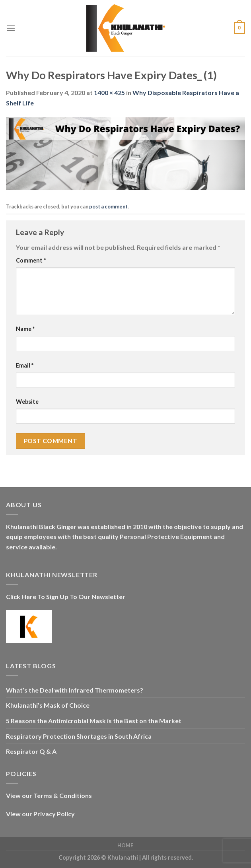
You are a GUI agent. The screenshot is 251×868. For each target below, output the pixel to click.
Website (27, 402)
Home (125, 846)
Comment (31, 260)
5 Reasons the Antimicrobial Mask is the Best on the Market (94, 721)
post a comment (108, 206)
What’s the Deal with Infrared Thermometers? (75, 690)
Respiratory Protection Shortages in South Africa (79, 736)
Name (25, 329)
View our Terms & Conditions (49, 795)
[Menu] (11, 28)
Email (25, 365)
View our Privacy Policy (40, 814)
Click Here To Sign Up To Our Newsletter (66, 597)
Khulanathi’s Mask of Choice (48, 705)
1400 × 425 (109, 92)
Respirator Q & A (31, 751)
